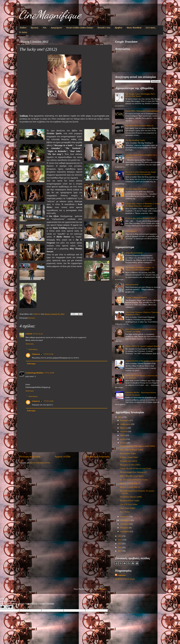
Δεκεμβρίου (125, 531)
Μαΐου (123, 435)
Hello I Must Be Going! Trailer (132, 476)
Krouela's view (104, 28)
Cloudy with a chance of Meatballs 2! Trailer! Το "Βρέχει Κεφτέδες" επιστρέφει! (143, 205)
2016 (120, 547)
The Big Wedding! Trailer (135, 140)
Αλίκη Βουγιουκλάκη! (134, 253)
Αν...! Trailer (125, 512)
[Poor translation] (9, 607)
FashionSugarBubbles (34, 373)
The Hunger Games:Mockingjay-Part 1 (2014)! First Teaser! (140, 95)
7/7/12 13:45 (48, 401)
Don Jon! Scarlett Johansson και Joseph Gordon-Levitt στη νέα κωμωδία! (141, 173)
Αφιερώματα (56, 28)
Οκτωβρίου (125, 524)
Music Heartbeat (134, 28)
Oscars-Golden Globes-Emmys (80, 28)
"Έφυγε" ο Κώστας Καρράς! (136, 297)
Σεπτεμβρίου (125, 520)
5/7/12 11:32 (48, 354)
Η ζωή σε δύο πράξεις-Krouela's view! (140, 218)
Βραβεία (119, 28)
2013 (120, 536)
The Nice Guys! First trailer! (136, 189)
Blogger (103, 589)
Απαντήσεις (33, 349)
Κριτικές (35, 28)
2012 (120, 417)
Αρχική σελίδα (62, 456)
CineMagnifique (50, 15)
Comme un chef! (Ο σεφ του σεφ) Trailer (135, 468)
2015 (120, 544)
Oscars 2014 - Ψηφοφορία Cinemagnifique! (142, 111)
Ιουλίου (123, 443)
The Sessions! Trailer (128, 453)
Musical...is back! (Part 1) (130, 483)
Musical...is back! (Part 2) (130, 487)
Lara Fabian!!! (131, 231)
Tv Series (23, 32)
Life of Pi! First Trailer (128, 504)
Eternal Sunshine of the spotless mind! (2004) (143, 361)
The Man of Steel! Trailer (129, 501)
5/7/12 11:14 (38, 334)
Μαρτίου (124, 428)
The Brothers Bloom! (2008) (131, 497)
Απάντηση (29, 344)
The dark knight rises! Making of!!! (133, 472)
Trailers (23, 28)
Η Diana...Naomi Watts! (129, 457)
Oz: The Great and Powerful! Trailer (134, 480)
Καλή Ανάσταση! (132, 284)
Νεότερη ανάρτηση (30, 456)
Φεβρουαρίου (126, 424)
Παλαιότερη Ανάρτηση (97, 456)
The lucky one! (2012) (128, 461)
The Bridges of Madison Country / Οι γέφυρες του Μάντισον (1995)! (140, 269)
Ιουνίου (123, 439)
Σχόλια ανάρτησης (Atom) (40, 463)
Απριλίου (124, 431)
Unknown (36, 354)
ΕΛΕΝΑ (29, 334)
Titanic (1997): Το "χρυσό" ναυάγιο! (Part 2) (142, 346)
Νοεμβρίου (125, 528)
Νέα (45, 28)
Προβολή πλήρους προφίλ (125, 579)
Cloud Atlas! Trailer (127, 508)
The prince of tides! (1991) (130, 465)
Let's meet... (151, 28)
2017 (120, 551)
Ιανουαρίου (125, 420)
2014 (120, 540)
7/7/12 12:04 (49, 373)
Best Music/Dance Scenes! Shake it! (139, 126)
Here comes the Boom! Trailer (131, 450)
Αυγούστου (125, 516)
